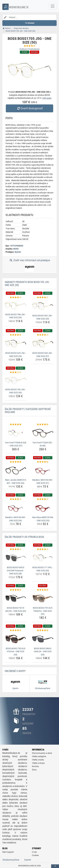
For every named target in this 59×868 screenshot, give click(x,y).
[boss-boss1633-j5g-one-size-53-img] (16, 344)
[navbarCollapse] (53, 6)
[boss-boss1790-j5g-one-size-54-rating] (16, 372)
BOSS (16, 249)
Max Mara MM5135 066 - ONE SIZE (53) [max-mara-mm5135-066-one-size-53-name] (43, 519)
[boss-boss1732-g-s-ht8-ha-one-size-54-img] (16, 639)
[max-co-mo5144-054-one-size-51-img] (43, 470)
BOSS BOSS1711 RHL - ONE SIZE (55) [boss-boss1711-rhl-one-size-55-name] (43, 569)
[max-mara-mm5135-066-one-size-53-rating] (43, 499)
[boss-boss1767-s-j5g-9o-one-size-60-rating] (16, 590)
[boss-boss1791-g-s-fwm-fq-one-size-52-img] (43, 598)
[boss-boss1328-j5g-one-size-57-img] (43, 344)
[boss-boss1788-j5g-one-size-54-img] (16, 306)
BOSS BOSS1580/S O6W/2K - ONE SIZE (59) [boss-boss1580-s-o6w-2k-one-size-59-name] (43, 652)
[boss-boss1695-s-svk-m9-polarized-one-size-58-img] (16, 558)
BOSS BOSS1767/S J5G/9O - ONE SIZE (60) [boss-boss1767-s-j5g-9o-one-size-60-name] (15, 609)
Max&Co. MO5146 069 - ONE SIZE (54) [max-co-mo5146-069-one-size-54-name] (16, 519)
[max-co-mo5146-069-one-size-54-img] (16, 508)
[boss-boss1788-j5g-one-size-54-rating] (16, 297)
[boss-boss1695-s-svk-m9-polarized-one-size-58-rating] (16, 549)
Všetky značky (38, 760)
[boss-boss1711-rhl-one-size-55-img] (43, 558)
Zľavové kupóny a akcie (42, 753)
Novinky (35, 766)
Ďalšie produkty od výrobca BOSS (24, 537)
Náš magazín (8, 852)
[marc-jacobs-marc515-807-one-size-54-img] (16, 470)
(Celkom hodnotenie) (30, 49)
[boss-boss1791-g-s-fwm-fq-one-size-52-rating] (43, 590)
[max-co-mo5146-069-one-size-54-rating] (16, 499)
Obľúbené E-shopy (15, 671)
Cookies (35, 855)
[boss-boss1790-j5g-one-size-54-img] (16, 381)
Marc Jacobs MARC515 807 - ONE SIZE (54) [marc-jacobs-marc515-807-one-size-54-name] (15, 481)
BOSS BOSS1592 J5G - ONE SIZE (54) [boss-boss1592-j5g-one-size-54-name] (43, 317)
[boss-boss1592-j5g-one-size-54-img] (43, 306)
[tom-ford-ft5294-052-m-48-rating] (43, 425)
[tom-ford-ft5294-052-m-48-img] (43, 433)
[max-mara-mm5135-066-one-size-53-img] (43, 508)
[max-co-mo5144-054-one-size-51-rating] (43, 462)
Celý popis (47, 98)
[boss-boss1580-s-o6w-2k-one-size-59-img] (43, 639)
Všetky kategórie (39, 756)
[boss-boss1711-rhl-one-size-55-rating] (43, 549)
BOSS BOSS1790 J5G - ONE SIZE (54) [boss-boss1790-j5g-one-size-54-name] (16, 391)
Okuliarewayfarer (11, 860)
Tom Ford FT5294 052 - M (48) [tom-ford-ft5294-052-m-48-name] (43, 444)
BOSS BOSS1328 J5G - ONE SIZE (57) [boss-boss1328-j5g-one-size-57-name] (43, 355)
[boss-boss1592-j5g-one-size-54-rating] (43, 297)
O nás (34, 852)
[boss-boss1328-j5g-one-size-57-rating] (43, 335)
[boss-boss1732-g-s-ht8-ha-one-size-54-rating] (16, 630)
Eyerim (18, 252)
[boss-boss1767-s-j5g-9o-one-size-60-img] (16, 598)
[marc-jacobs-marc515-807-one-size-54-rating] (16, 462)
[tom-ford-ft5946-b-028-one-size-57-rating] (16, 425)
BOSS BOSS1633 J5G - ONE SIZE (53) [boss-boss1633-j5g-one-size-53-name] (16, 355)
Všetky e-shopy (38, 763)
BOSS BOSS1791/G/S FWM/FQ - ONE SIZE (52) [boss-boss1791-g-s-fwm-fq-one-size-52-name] (43, 611)
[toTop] (55, 866)
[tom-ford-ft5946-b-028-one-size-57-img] (16, 433)
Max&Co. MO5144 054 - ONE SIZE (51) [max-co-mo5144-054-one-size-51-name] (43, 481)
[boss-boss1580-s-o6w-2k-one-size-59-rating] (43, 630)
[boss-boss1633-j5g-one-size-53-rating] (16, 335)
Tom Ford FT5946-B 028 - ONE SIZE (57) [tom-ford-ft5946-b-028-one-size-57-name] (15, 444)
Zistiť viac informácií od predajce (29, 265)
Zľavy (34, 770)
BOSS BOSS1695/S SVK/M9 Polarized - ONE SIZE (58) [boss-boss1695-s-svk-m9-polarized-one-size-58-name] (16, 571)
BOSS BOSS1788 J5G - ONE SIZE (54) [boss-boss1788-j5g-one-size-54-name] (16, 316)
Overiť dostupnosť (29, 108)
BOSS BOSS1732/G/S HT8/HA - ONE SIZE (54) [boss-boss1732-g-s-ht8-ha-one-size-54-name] (16, 652)
